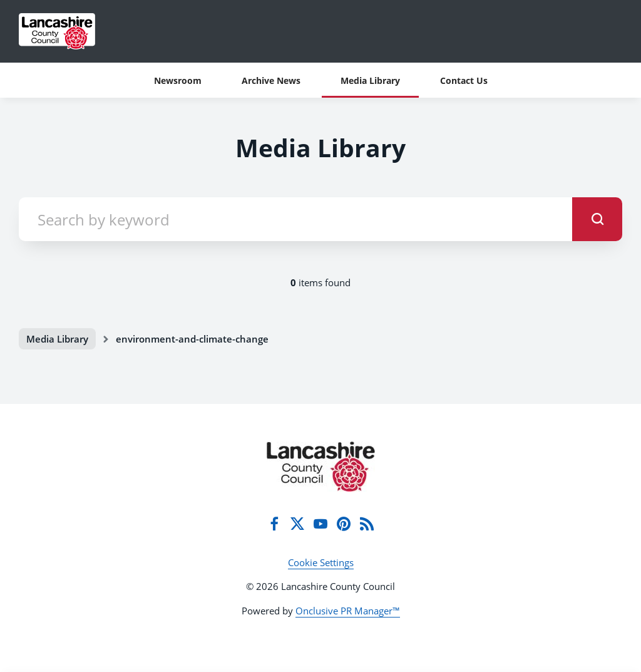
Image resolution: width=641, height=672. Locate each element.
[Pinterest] (344, 524)
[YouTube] (320, 524)
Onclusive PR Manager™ (348, 611)
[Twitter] (297, 524)
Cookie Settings (321, 562)
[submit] (597, 219)
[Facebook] (274, 524)
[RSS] (367, 524)
